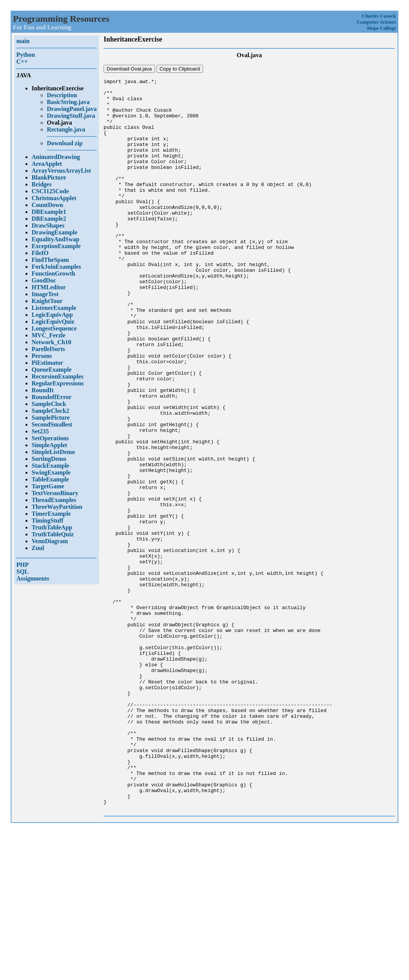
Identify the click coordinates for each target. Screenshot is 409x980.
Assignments (33, 578)
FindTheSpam (50, 260)
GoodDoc (44, 280)
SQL (22, 572)
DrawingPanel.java (72, 109)
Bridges (42, 184)
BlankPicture (49, 177)
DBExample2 (49, 219)
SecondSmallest (52, 424)
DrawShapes (48, 225)
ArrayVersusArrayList (61, 171)
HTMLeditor (49, 287)
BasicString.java (68, 102)
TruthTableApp (52, 527)
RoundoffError (52, 397)
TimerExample (51, 514)
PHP (22, 565)
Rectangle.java (66, 129)
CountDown (47, 205)
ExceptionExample (56, 246)
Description (62, 95)
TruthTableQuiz (53, 534)
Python (26, 55)
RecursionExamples (58, 376)
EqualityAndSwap (55, 239)
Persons (42, 356)
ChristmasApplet (54, 198)
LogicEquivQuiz (53, 322)
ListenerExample (54, 308)
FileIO (40, 253)
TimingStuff (47, 520)
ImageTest (45, 294)
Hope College (382, 28)
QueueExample (52, 370)
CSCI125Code (50, 191)
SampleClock (49, 404)
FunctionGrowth (53, 273)
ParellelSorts (48, 349)
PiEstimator (47, 363)
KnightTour (47, 301)
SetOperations (50, 438)
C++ (22, 62)
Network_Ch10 (51, 342)
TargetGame (48, 486)
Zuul (38, 548)
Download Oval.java (129, 69)
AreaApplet (47, 164)
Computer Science (376, 22)
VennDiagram (50, 541)
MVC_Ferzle (49, 335)
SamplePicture (51, 418)
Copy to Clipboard (180, 69)
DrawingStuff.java (71, 116)
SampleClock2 (50, 411)
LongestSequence (54, 328)
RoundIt (43, 390)
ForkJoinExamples (56, 267)
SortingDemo (49, 459)
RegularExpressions (58, 383)
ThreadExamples (54, 500)
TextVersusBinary (55, 493)
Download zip (65, 143)
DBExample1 (49, 212)
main (23, 41)
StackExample (50, 466)
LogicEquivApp (52, 315)
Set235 (40, 431)
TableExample (50, 479)
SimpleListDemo (53, 452)
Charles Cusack (379, 16)
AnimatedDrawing (56, 157)
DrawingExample (54, 232)
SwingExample (51, 472)
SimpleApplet (49, 445)
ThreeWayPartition (57, 507)
